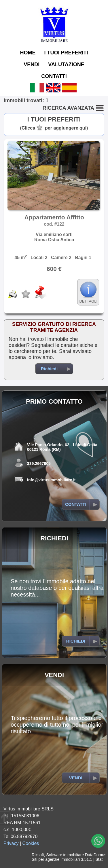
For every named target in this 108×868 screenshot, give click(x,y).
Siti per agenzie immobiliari (56, 859)
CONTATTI (54, 76)
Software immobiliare (65, 855)
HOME (28, 53)
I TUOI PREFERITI (66, 53)
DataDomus (96, 855)
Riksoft (38, 855)
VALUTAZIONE (66, 64)
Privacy (11, 843)
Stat (99, 859)
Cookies (31, 843)
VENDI (32, 64)
